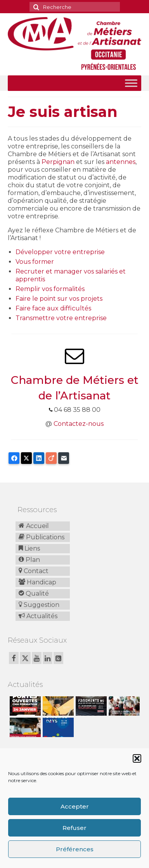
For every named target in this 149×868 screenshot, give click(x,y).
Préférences (75, 849)
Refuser (74, 828)
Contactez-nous (79, 424)
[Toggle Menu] (131, 83)
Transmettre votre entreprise (61, 318)
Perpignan (58, 162)
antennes (121, 162)
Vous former (35, 262)
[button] (137, 758)
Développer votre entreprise (60, 252)
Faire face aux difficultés (53, 308)
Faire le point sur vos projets (59, 299)
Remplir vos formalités (50, 289)
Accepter (75, 806)
